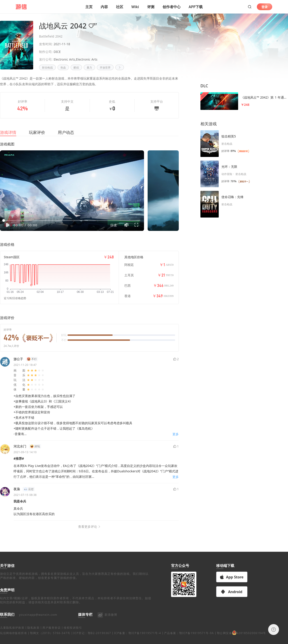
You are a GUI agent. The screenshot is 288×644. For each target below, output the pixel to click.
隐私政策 (33, 633)
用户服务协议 (52, 633)
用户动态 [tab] (66, 138)
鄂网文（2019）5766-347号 (50, 638)
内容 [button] (104, 7)
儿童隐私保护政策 (12, 633)
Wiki (135, 7)
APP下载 (196, 7)
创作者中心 (172, 7)
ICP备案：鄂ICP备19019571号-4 (137, 638)
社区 (120, 7)
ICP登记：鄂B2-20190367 (92, 638)
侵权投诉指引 (73, 633)
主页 (89, 7)
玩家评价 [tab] (37, 138)
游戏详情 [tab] (8, 138)
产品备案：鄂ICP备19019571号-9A (189, 638)
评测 (151, 7)
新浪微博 (107, 620)
